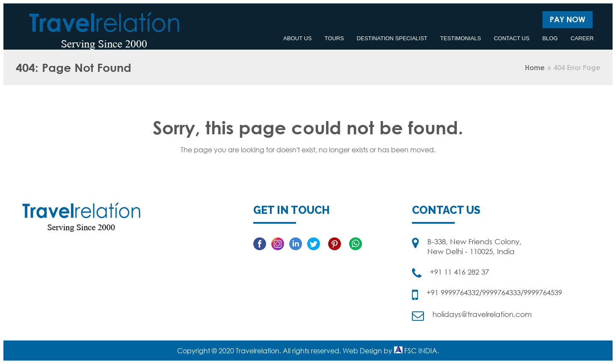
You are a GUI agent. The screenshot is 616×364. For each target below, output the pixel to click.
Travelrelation (258, 351)
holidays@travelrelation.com (482, 314)
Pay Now (567, 19)
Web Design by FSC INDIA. (391, 351)
